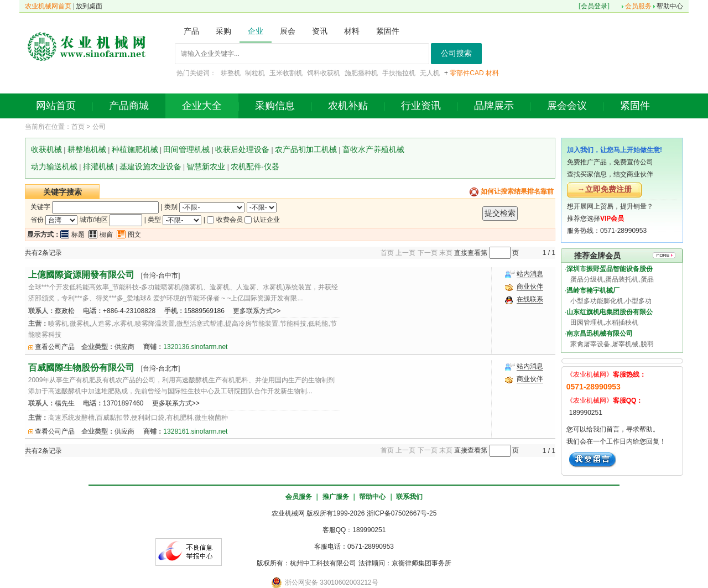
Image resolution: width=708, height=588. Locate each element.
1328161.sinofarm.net (195, 431)
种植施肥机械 (135, 149)
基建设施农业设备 (150, 166)
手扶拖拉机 (399, 73)
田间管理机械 (186, 149)
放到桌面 (89, 6)
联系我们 (409, 497)
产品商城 (129, 106)
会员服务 (638, 6)
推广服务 (336, 497)
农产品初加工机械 (306, 149)
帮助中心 (670, 6)
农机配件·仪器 (255, 166)
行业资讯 (421, 106)
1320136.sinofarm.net (195, 347)
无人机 (430, 73)
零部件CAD (467, 73)
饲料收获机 (324, 73)
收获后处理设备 (242, 149)
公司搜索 (456, 53)
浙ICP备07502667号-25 (402, 513)
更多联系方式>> (257, 311)
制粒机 (255, 73)
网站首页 (56, 106)
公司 (99, 127)
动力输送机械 (54, 166)
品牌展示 (494, 106)
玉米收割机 (286, 73)
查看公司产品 (55, 347)
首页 (78, 127)
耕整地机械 (87, 149)
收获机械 (46, 149)
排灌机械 (98, 166)
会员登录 (594, 6)
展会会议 (567, 106)
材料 (492, 73)
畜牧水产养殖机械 (373, 149)
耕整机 (231, 73)
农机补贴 (348, 106)
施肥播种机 (361, 73)
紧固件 (635, 106)
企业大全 (202, 106)
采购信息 (275, 106)
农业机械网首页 (48, 6)
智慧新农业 (206, 166)
